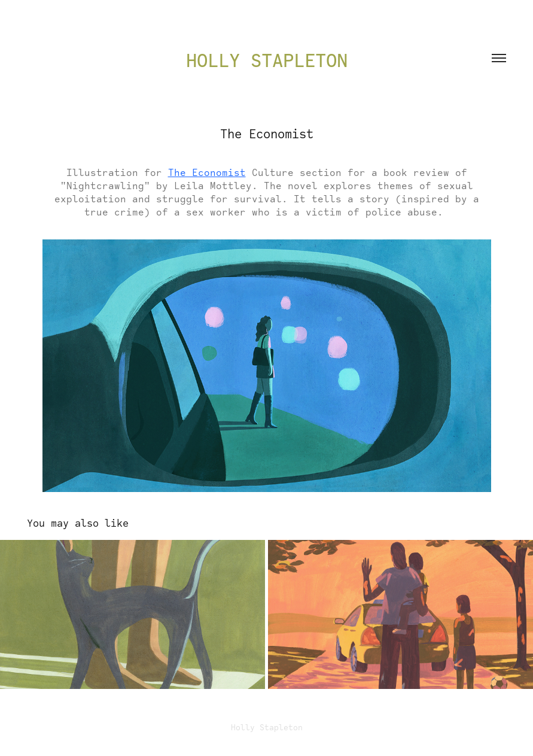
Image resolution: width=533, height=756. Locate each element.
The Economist (207, 173)
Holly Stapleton (267, 60)
